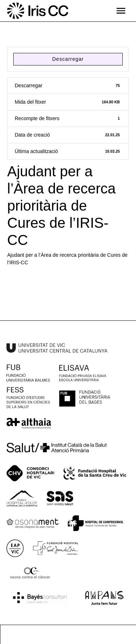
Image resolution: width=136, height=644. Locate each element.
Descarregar (68, 59)
